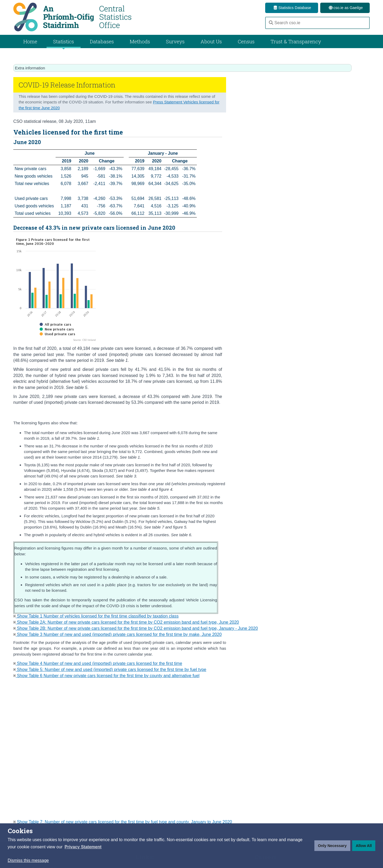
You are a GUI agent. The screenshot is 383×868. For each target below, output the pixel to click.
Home (30, 41)
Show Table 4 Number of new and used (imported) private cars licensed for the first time (98, 663)
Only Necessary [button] (332, 846)
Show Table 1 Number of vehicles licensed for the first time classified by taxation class (96, 616)
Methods (140, 41)
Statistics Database (292, 8)
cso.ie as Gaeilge (345, 8)
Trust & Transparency (296, 41)
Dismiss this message (28, 860)
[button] (83, 847)
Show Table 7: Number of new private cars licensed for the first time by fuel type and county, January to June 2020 (123, 822)
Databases (102, 41)
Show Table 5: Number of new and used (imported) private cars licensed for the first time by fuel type (110, 670)
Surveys (175, 41)
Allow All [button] (364, 846)
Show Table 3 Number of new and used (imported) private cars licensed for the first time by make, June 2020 (117, 634)
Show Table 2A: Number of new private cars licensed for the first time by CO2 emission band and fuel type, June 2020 (126, 622)
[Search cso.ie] (317, 23)
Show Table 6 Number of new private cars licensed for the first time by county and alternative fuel (106, 676)
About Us (211, 41)
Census (246, 41)
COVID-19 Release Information (67, 85)
